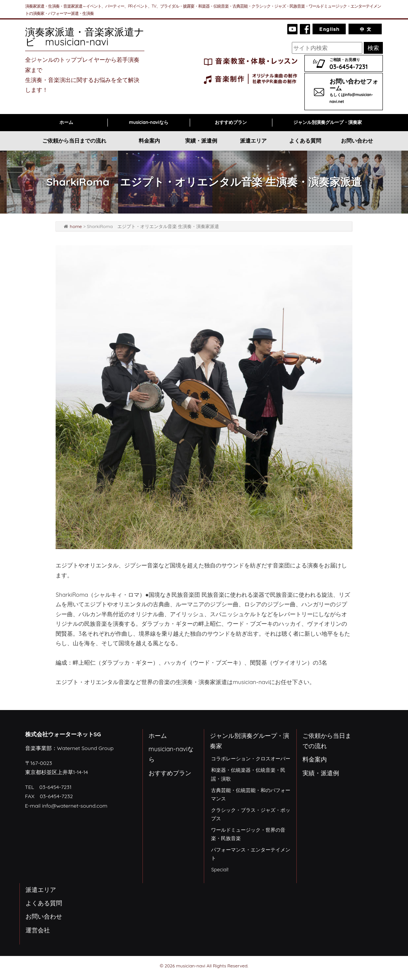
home (76, 226)
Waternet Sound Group (86, 748)
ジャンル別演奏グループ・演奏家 (328, 122)
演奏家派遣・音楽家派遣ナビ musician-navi (85, 37)
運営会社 (38, 930)
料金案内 (149, 141)
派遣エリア (253, 141)
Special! (220, 869)
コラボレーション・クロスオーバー (251, 758)
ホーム (66, 122)
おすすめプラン (231, 122)
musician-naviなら (149, 122)
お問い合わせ (357, 141)
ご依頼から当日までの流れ (74, 141)
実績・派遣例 (201, 141)
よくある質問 (305, 141)
